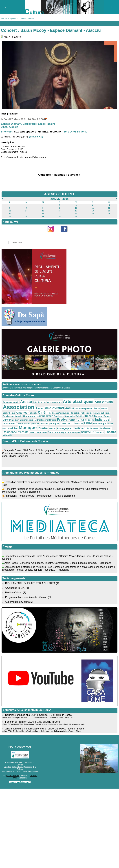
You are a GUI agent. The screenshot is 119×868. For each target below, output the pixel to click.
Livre (88, 423)
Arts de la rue (40, 402)
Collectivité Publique (80, 413)
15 (43, 211)
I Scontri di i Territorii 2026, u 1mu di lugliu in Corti (32, 722)
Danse (89, 416)
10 (76, 208)
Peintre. (52, 428)
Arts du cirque (55, 402)
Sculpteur (87, 432)
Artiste (26, 402)
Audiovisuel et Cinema (18, 602)
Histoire (90, 420)
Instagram (53, 234)
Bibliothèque (9, 413)
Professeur (93, 428)
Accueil (4, 19)
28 (26, 216)
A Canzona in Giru (15, 588)
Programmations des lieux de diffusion (26, 597)
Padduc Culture (14, 593)
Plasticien (79, 428)
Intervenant (9, 423)
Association (19, 407)
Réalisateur (106, 428)
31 (76, 216)
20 (10, 214)
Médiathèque (100, 424)
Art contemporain (11, 402)
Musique (28, 428)
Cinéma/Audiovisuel (61, 413)
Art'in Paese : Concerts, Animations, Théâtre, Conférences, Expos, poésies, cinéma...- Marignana (58, 564)
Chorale (33, 413)
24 (76, 214)
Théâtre (110, 432)
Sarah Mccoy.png (15, 137)
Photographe (64, 428)
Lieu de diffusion (71, 423)
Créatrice (80, 416)
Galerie (73, 420)
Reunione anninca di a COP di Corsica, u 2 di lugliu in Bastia (38, 715)
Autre (97, 408)
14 (26, 211)
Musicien (13, 428)
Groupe (82, 420)
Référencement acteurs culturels (22, 385)
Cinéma (44, 412)
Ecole (107, 416)
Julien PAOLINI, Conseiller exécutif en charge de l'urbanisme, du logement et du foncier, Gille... (42, 731)
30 (59, 216)
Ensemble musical (28, 420)
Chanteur (22, 413)
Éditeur (15, 420)
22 (43, 214)
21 (26, 214)
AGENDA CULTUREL (59, 194)
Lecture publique (49, 423)
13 (10, 211)
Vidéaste (7, 435)
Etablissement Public (47, 420)
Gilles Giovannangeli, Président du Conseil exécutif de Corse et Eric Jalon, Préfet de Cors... (40, 718)
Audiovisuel (54, 408)
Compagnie (29, 416)
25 (93, 214)
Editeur (7, 420)
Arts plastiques (78, 401)
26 (109, 214)
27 (10, 216)
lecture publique (32, 424)
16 (59, 211)
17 (76, 211)
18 (93, 211)
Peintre (43, 428)
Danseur (98, 416)
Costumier (70, 416)
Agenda (13, 19)
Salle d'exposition (38, 432)
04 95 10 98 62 (13, 776)
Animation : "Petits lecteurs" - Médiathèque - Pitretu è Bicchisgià (40, 497)
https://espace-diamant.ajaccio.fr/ (37, 132)
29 (43, 216)
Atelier (40, 408)
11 (93, 208)
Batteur (104, 408)
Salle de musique (57, 432)
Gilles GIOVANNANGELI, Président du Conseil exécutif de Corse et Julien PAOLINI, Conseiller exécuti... (45, 724)
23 (59, 214)
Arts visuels (104, 402)
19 (109, 211)
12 (109, 208)
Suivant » (74, 175)
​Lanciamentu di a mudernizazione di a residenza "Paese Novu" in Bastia (44, 729)
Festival (63, 419)
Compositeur (45, 416)
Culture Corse (17, 242)
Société (99, 432)
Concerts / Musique (27, 19)
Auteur (70, 408)
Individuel (103, 419)
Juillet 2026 (59, 199)
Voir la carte (11, 37)
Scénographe (74, 432)
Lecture (20, 424)
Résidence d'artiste (16, 432)
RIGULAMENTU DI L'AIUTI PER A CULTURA (30, 583)
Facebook (66, 234)
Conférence (59, 416)
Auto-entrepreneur (84, 408)
